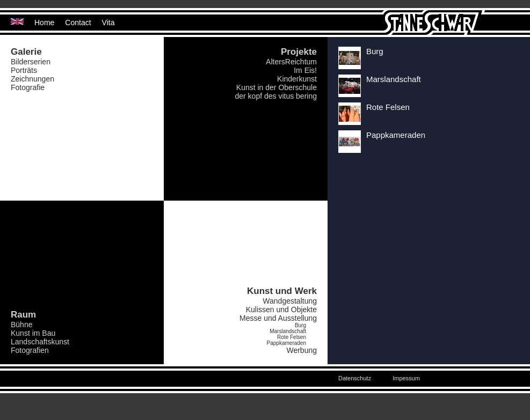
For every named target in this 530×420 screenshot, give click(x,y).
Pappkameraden (286, 343)
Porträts (24, 70)
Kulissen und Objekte (281, 310)
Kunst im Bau (33, 333)
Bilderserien (31, 62)
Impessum (406, 378)
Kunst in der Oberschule (277, 87)
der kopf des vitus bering (276, 96)
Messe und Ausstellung (278, 318)
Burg (300, 325)
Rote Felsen (292, 337)
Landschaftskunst (40, 342)
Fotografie (28, 87)
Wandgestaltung (290, 301)
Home (44, 23)
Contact (78, 23)
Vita (108, 23)
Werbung (302, 350)
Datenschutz (355, 378)
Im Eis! (305, 70)
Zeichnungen (32, 79)
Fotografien (30, 350)
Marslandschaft (288, 331)
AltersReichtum (291, 62)
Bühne (21, 325)
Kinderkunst (297, 79)
